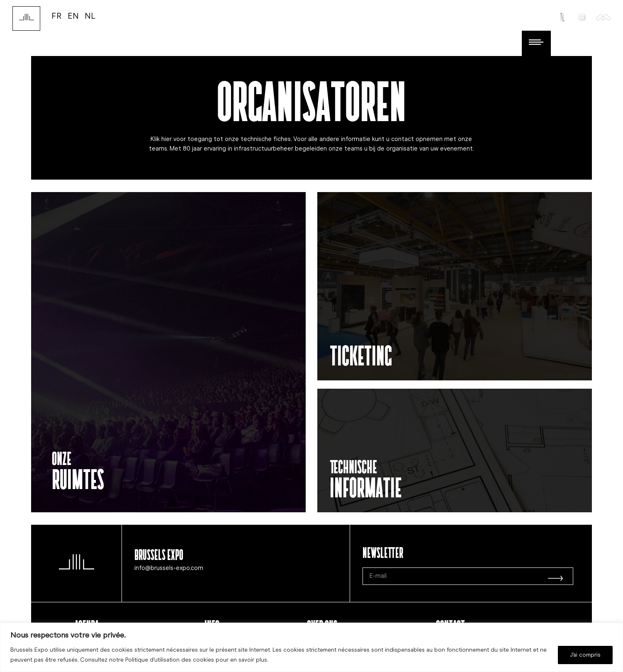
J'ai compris (585, 655)
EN (73, 16)
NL (90, 16)
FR (57, 16)
